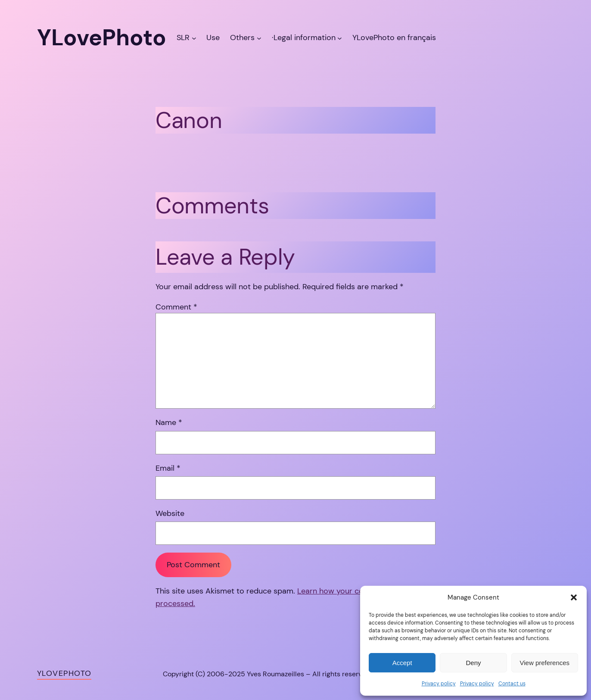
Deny (473, 663)
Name (169, 422)
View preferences (545, 663)
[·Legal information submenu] (340, 38)
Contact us (512, 684)
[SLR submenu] (194, 38)
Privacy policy (439, 684)
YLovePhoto (64, 673)
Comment (176, 307)
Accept (402, 663)
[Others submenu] (259, 38)
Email (168, 468)
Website (170, 513)
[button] (574, 597)
